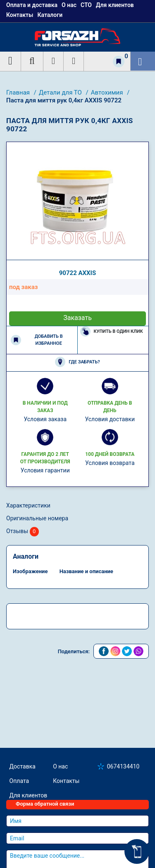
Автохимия (108, 92)
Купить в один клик (112, 331)
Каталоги (50, 15)
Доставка (23, 766)
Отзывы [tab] (23, 532)
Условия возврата (110, 463)
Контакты (20, 15)
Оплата (19, 781)
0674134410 (123, 766)
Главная (19, 92)
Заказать (77, 318)
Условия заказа (45, 419)
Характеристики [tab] (28, 505)
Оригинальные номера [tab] (37, 518)
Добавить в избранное (37, 340)
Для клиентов (29, 795)
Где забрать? (77, 362)
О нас (60, 766)
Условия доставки (110, 419)
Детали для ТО (61, 92)
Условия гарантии (45, 470)
